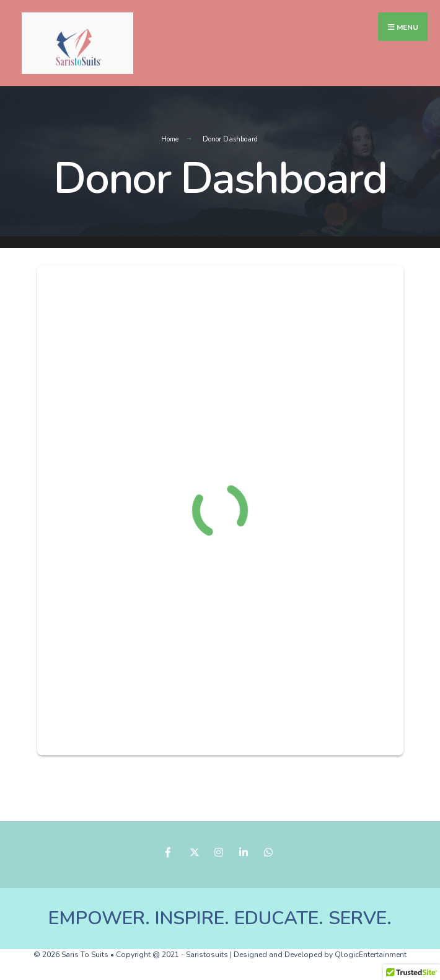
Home (170, 139)
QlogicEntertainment (371, 955)
